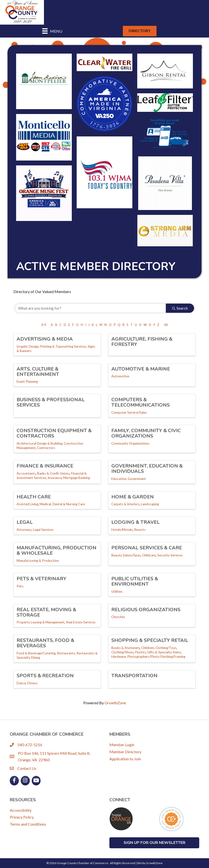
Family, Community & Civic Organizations (146, 433)
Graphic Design (28, 346)
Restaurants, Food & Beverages (45, 643)
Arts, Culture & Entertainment (38, 372)
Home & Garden (133, 497)
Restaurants (66, 653)
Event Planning (27, 382)
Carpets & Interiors (125, 504)
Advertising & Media (45, 339)
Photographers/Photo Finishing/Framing (156, 657)
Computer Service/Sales (129, 412)
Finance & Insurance (45, 466)
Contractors (46, 448)
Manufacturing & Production (38, 561)
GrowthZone (115, 703)
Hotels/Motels (122, 530)
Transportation (134, 676)
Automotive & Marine (141, 369)
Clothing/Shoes (122, 652)
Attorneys (24, 530)
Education (119, 479)
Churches (118, 617)
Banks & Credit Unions (53, 473)
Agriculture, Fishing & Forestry (142, 342)
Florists (140, 652)
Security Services (170, 555)
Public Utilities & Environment (135, 581)
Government (137, 479)
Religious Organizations (146, 610)
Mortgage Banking (77, 478)
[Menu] (52, 31)
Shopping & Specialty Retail (150, 640)
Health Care (34, 497)
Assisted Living (27, 504)
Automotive (120, 376)
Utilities (117, 591)
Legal (25, 522)
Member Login (122, 745)
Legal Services (43, 530)
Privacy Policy (22, 817)
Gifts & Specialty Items (164, 652)
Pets (20, 586)
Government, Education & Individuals (147, 469)
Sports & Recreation (45, 676)
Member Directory (125, 752)
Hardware (119, 657)
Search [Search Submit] (180, 308)
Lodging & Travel (136, 522)
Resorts (140, 530)
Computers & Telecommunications (141, 402)
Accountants (26, 473)
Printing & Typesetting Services (63, 346)
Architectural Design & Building (39, 443)
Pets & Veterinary (42, 579)
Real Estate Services (81, 622)
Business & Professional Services (51, 402)
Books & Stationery (126, 648)
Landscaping (150, 504)
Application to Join (125, 759)
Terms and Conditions (28, 824)
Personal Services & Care (147, 548)
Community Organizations (130, 443)
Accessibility (21, 810)
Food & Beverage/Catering (36, 653)
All (166, 325)
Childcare (149, 555)
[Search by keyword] (90, 308)
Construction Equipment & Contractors (54, 433)
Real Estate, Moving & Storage (46, 612)
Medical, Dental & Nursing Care (62, 504)
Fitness (32, 683)
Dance (21, 683)
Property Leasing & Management (41, 622)
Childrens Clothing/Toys (159, 648)
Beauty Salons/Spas (126, 555)
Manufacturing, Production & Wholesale (57, 550)
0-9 (44, 325)
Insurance (55, 478)
